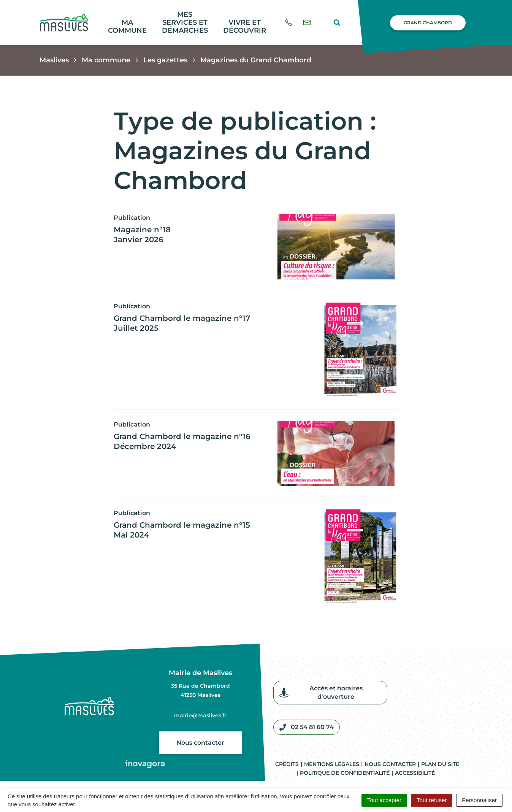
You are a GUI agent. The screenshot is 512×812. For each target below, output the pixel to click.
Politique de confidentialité (345, 773)
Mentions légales (332, 764)
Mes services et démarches (185, 22)
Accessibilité (415, 773)
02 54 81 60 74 (307, 727)
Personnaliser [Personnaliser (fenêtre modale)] (479, 800)
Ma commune (127, 26)
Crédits (287, 764)
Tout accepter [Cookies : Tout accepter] (384, 800)
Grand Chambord (428, 23)
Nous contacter (200, 743)
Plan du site (440, 764)
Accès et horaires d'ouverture (321, 692)
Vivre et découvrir (245, 26)
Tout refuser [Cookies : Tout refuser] (432, 800)
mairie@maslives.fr (200, 715)
